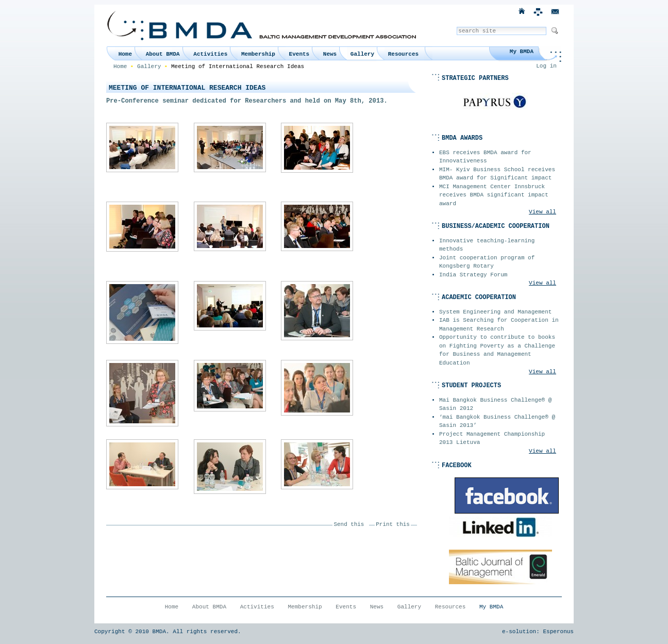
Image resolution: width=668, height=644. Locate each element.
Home (125, 54)
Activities (210, 54)
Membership (258, 54)
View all (542, 212)
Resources (403, 54)
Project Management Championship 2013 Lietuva (492, 439)
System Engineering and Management (495, 312)
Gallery (362, 54)
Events (299, 54)
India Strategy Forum (473, 275)
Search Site (456, 27)
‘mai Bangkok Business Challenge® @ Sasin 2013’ (497, 422)
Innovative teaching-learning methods (487, 245)
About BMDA (163, 54)
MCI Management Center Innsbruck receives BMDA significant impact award (494, 195)
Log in (546, 66)
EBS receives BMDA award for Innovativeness (485, 157)
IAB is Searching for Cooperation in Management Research (499, 325)
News (330, 54)
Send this (349, 524)
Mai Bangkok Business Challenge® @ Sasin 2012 (495, 404)
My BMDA (522, 52)
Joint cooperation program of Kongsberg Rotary (487, 262)
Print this (393, 524)
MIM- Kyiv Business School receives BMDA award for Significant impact (497, 174)
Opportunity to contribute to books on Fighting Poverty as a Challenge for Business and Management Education (497, 350)
